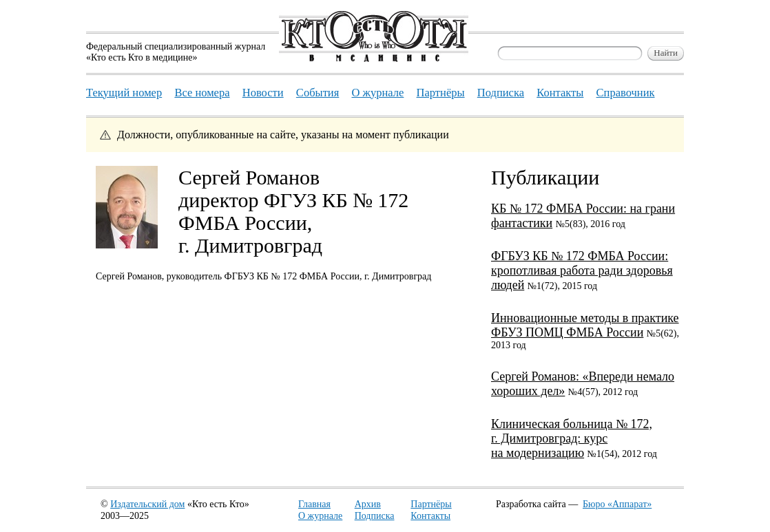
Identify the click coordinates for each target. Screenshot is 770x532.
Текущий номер (124, 93)
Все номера (202, 93)
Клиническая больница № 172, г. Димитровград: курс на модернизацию (572, 438)
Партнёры (431, 504)
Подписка (375, 516)
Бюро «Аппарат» (617, 504)
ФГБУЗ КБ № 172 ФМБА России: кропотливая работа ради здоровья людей (582, 270)
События (318, 93)
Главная (314, 504)
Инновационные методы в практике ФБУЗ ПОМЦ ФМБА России (585, 325)
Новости (263, 93)
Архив (368, 504)
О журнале (320, 516)
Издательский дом (147, 504)
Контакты (430, 516)
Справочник (626, 93)
